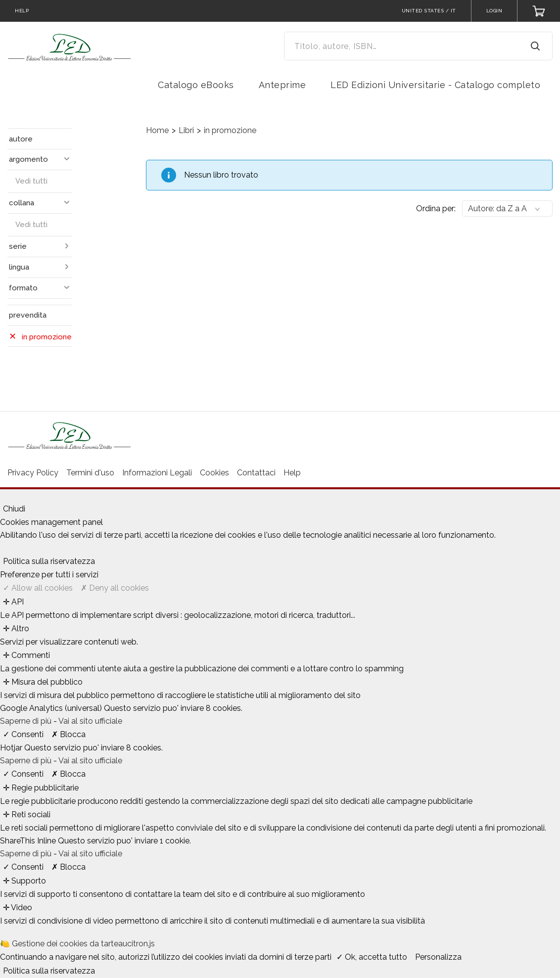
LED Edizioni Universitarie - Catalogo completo (435, 85)
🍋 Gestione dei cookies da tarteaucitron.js (77, 944)
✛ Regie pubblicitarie (41, 788)
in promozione (230, 130)
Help (292, 473)
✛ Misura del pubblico (43, 682)
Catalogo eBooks (196, 85)
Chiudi (14, 509)
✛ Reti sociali (27, 815)
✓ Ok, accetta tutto (372, 957)
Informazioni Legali (157, 473)
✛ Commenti (26, 655)
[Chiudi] (3, 498)
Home (157, 130)
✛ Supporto (24, 881)
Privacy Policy (33, 473)
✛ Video (18, 908)
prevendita (28, 315)
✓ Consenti (23, 734)
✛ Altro (16, 629)
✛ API (13, 602)
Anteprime (282, 85)
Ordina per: (436, 209)
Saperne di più (27, 721)
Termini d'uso (90, 473)
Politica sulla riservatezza (49, 561)
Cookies (214, 473)
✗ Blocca (69, 734)
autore (21, 139)
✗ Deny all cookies (115, 588)
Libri (186, 130)
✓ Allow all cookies (38, 588)
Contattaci (256, 473)
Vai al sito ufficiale (90, 721)
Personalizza (438, 957)
